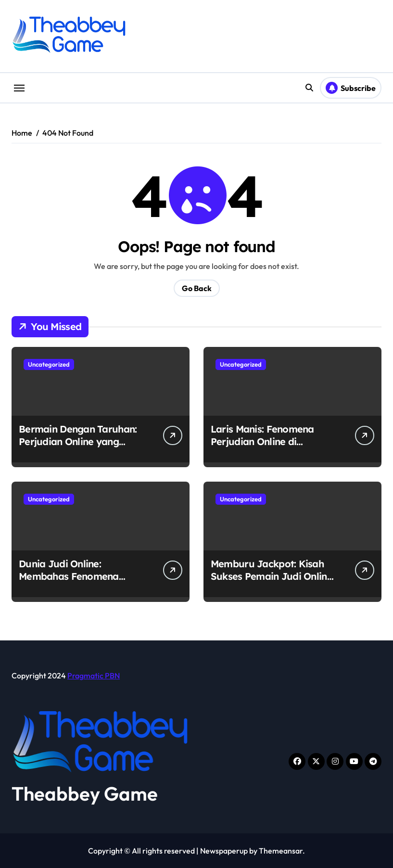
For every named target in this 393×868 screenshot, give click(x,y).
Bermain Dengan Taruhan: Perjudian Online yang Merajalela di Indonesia (78, 441)
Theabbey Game (85, 793)
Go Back (197, 288)
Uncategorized (49, 364)
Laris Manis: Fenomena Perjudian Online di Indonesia (262, 441)
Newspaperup (224, 851)
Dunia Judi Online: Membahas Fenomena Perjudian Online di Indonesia (69, 582)
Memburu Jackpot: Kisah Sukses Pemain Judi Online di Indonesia (272, 576)
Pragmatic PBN (94, 676)
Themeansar (281, 851)
